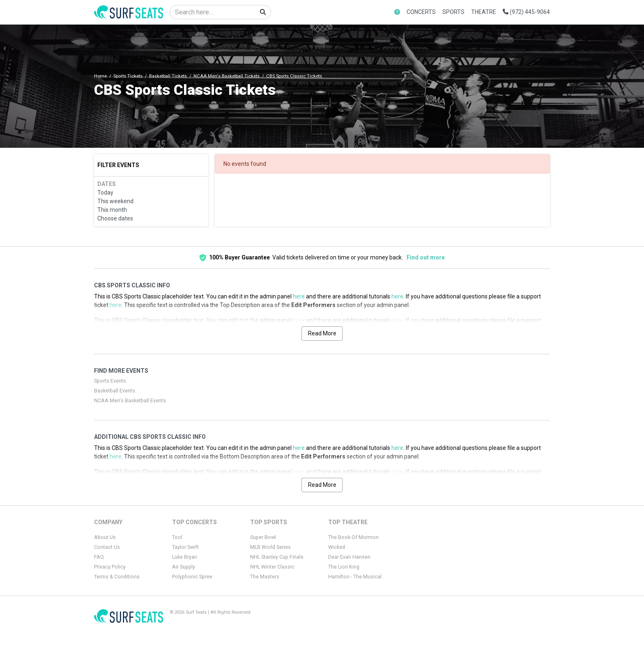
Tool (177, 537)
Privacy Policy (110, 567)
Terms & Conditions (117, 577)
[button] (397, 12)
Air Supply (184, 567)
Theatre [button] (484, 12)
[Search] (213, 12)
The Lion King (344, 567)
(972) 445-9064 (526, 12)
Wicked (337, 547)
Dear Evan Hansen (349, 557)
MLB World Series (270, 547)
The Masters (265, 577)
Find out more (426, 257)
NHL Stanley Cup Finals (277, 557)
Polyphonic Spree (192, 577)
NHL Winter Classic (272, 567)
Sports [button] (453, 12)
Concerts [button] (421, 12)
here (299, 296)
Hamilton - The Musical (355, 577)
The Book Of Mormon (353, 537)
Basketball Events (115, 391)
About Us (105, 537)
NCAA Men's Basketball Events (130, 401)
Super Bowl (263, 537)
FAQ (99, 557)
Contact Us (107, 547)
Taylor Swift (185, 547)
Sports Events (110, 381)
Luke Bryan (185, 557)
